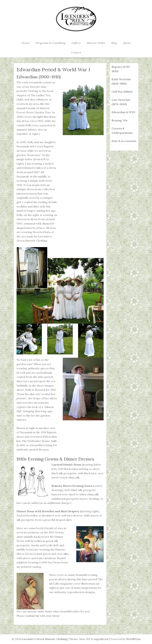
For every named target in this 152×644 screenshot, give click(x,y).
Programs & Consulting (51, 43)
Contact (76, 52)
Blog (114, 43)
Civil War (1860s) (122, 92)
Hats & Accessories (124, 141)
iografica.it (101, 639)
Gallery (76, 43)
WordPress (133, 639)
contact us (32, 616)
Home (26, 43)
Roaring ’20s (120, 120)
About (127, 43)
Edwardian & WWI (123, 112)
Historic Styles (96, 43)
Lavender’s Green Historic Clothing (45, 639)
